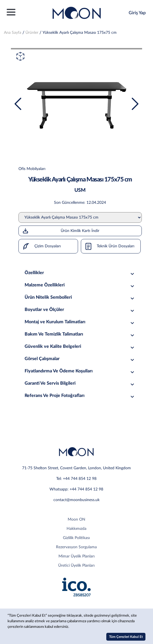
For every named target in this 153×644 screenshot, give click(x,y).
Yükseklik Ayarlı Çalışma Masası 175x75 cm (80, 33)
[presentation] (18, 104)
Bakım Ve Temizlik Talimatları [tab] (80, 334)
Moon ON (76, 519)
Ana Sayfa (13, 33)
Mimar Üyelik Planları (76, 556)
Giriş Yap (137, 13)
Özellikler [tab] (80, 273)
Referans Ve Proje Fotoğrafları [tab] (80, 396)
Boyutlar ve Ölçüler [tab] (80, 310)
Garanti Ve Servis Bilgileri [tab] (80, 383)
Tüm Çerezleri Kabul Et (126, 637)
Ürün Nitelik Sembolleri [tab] (80, 297)
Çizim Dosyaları (40, 246)
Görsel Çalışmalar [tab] (80, 359)
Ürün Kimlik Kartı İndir (61, 231)
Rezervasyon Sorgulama (76, 547)
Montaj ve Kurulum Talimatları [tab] (80, 322)
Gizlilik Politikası (76, 538)
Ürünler (32, 33)
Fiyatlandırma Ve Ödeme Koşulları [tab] (80, 371)
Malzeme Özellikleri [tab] (80, 285)
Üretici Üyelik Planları (76, 566)
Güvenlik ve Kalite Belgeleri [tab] (80, 347)
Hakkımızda (76, 529)
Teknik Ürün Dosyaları (108, 246)
